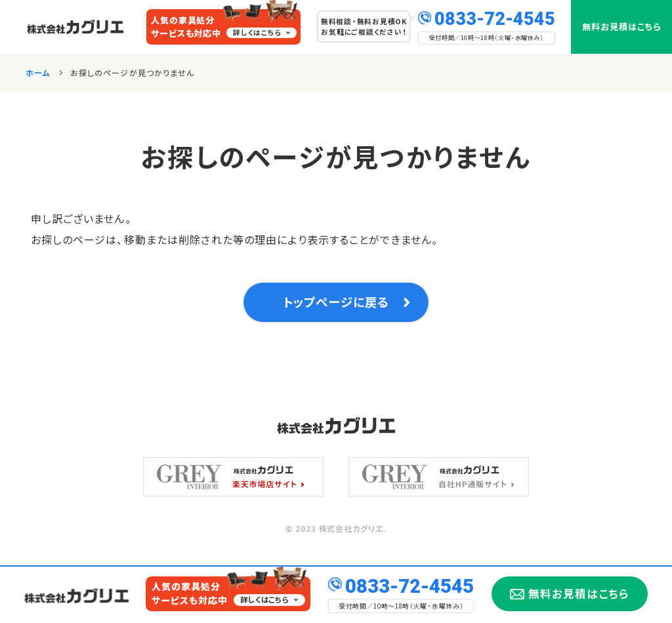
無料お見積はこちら (622, 27)
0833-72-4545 (495, 18)
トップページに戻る (336, 304)
